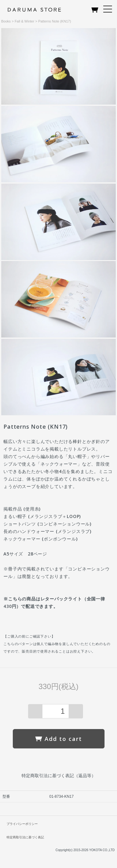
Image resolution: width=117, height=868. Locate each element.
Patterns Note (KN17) (54, 21)
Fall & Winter (24, 21)
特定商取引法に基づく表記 (25, 837)
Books (6, 21)
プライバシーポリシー (22, 824)
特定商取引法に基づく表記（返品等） (59, 776)
